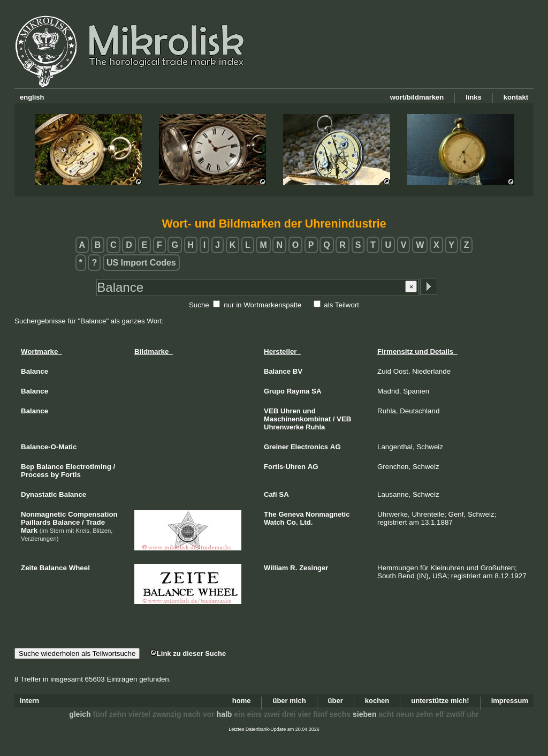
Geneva (291, 514)
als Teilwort (341, 305)
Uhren (291, 411)
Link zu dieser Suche (188, 653)
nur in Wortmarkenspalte (262, 305)
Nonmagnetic (328, 514)
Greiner (276, 447)
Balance (277, 371)
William (276, 568)
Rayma (298, 391)
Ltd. (306, 522)
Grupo (274, 391)
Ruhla (315, 427)
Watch (274, 522)
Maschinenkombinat (297, 419)
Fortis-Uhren (285, 467)
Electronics (309, 447)
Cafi (271, 494)
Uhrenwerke (284, 427)
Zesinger (314, 568)
